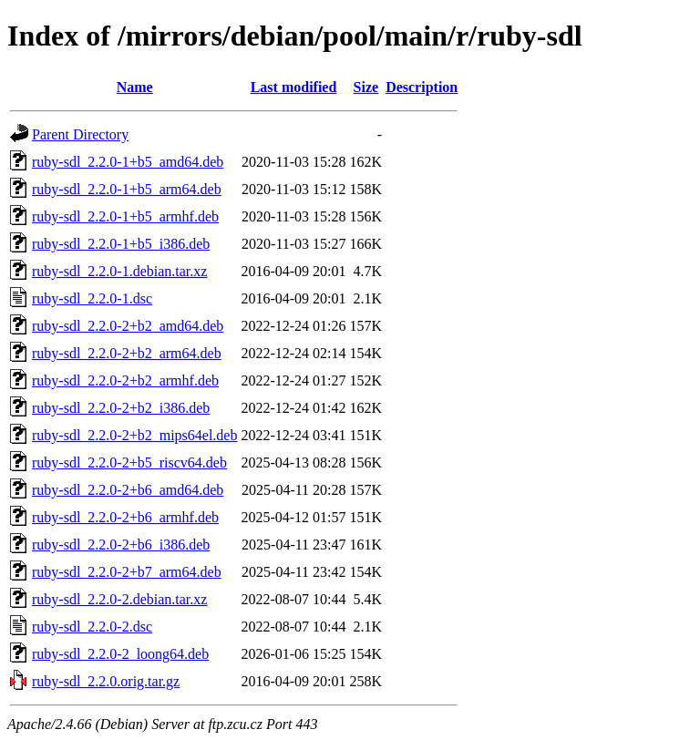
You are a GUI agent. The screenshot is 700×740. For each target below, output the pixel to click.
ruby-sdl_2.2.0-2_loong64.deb (120, 654)
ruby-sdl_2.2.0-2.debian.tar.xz (119, 599)
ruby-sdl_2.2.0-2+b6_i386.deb (121, 545)
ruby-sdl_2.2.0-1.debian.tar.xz (119, 271)
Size (366, 87)
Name (135, 87)
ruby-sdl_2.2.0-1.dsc (92, 298)
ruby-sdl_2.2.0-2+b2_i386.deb (121, 408)
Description (422, 87)
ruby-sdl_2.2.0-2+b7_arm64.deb (127, 572)
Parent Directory (80, 134)
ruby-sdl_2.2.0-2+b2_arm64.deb (127, 353)
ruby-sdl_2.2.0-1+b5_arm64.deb (127, 189)
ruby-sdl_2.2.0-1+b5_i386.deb (121, 244)
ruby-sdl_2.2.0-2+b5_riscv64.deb (129, 462)
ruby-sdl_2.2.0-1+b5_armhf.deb (125, 216)
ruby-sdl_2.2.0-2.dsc (92, 627)
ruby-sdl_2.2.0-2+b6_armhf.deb (125, 517)
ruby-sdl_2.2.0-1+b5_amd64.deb (128, 162)
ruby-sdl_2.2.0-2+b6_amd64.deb (128, 490)
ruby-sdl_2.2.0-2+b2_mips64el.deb (134, 435)
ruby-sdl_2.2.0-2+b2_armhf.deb (125, 380)
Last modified (294, 87)
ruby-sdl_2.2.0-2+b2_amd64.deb (128, 326)
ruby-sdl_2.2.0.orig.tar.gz (106, 681)
